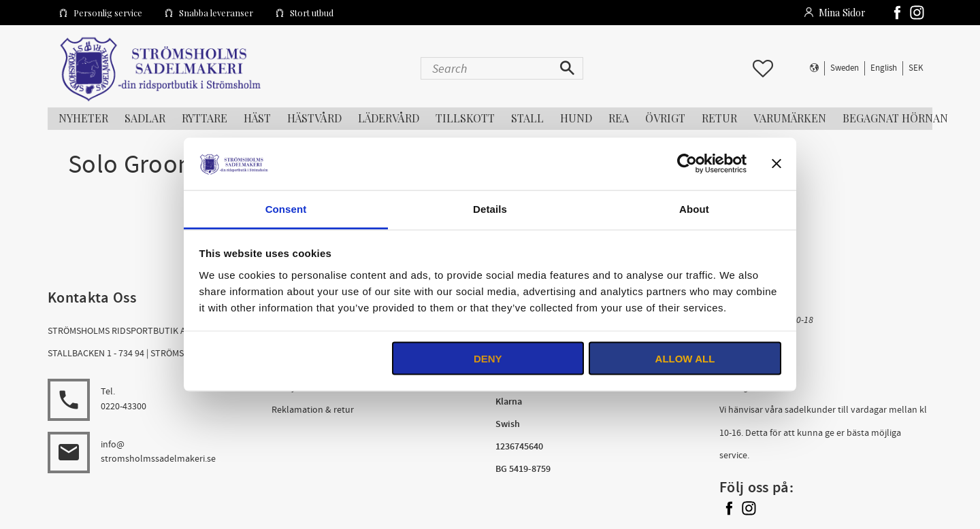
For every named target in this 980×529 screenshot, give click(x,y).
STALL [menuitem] (527, 118)
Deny (488, 359)
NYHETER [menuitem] (83, 118)
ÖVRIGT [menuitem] (665, 118)
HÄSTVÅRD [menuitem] (314, 118)
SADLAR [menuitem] (145, 118)
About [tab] (694, 208)
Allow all (685, 359)
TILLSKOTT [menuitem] (465, 118)
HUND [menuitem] (576, 118)
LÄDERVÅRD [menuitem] (389, 118)
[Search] (569, 68)
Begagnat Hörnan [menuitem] (895, 118)
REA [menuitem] (619, 118)
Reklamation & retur (313, 410)
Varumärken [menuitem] (790, 118)
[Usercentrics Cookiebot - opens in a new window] (687, 164)
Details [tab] (490, 208)
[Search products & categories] (488, 68)
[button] (763, 69)
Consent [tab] (286, 208)
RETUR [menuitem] (719, 118)
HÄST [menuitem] (257, 118)
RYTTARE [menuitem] (205, 118)
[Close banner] (777, 164)
